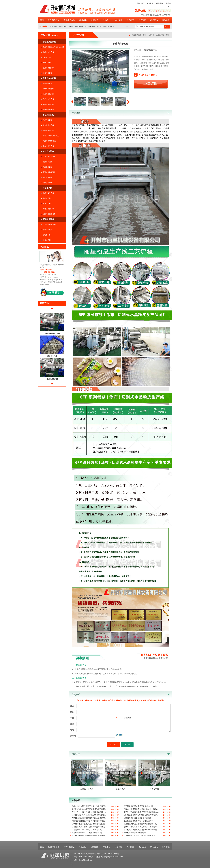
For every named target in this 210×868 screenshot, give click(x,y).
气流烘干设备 (48, 183)
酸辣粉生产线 (48, 84)
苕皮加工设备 (48, 120)
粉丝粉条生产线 (81, 26)
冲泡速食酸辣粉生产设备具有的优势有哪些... (89, 821)
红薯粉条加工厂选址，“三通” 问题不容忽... (140, 836)
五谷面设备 (47, 235)
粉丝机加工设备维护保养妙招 (135, 833)
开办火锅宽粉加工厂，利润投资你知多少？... (89, 833)
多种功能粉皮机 (109, 26)
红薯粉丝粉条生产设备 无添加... (54, 47)
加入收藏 (150, 3)
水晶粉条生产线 (48, 68)
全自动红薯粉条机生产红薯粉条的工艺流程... (89, 809)
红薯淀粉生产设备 (49, 157)
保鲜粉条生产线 (48, 146)
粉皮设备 (83, 20)
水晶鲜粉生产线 (48, 130)
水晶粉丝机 (63, 26)
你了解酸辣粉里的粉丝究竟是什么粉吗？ (139, 806)
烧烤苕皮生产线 (48, 125)
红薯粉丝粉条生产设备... (52, 333)
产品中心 (107, 20)
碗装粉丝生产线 (48, 94)
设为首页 (140, 3)
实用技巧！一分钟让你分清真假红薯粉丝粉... (89, 836)
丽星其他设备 (48, 219)
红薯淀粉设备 (48, 167)
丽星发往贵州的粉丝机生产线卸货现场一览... (141, 824)
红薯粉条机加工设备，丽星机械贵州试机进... (89, 827)
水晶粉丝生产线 (48, 52)
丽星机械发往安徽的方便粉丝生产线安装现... (141, 830)
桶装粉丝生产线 (48, 104)
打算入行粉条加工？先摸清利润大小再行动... (141, 809)
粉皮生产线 (47, 188)
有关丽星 (130, 20)
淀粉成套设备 (48, 151)
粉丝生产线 (47, 63)
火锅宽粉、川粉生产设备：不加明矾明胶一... (89, 812)
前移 (52, 309)
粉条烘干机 (47, 240)
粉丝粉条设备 (54, 20)
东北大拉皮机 (48, 230)
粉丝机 (71, 26)
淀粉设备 (95, 20)
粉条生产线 (47, 57)
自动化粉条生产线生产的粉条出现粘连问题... (89, 824)
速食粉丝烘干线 (48, 110)
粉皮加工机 (47, 204)
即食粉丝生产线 (49, 78)
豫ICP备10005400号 (112, 854)
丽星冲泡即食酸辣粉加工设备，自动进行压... (89, 806)
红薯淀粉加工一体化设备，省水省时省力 (87, 830)
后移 (52, 385)
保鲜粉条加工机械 (49, 141)
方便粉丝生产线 (48, 99)
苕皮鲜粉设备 (48, 115)
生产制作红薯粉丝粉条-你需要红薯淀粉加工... (141, 812)
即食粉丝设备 (69, 20)
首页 (42, 20)
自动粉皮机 (47, 198)
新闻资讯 (154, 20)
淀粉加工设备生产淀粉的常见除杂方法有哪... (141, 815)
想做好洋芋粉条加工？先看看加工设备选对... (141, 827)
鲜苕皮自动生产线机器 (51, 136)
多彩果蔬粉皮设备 (95, 26)
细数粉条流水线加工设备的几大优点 (138, 818)
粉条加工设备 (48, 73)
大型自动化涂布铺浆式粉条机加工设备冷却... (89, 818)
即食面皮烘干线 (48, 89)
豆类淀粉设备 (48, 177)
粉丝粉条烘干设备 (49, 224)
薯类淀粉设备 (48, 162)
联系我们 (160, 3)
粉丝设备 (54, 26)
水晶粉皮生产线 (48, 193)
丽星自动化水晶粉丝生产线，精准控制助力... (89, 815)
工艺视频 (119, 20)
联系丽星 (166, 20)
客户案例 (142, 20)
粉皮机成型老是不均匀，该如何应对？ (138, 821)
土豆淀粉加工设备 (49, 172)
